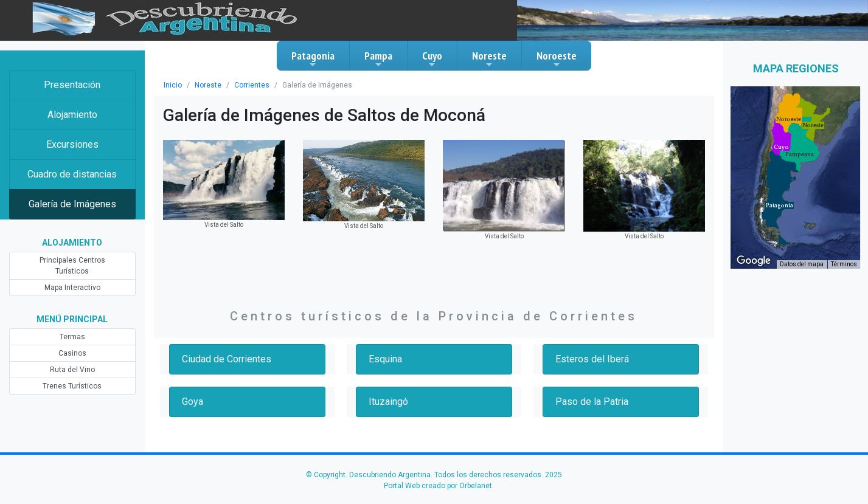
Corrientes (252, 85)
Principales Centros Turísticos (72, 266)
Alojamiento (72, 115)
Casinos (72, 353)
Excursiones (72, 144)
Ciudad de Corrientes (227, 359)
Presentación (72, 85)
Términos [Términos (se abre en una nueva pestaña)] (844, 264)
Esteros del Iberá (592, 359)
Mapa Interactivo (72, 288)
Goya (193, 402)
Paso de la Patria (592, 402)
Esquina (385, 359)
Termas (72, 337)
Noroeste (557, 59)
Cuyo (432, 59)
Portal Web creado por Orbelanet (438, 486)
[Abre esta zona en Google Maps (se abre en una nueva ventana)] (754, 261)
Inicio (173, 85)
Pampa (378, 59)
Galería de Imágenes (72, 204)
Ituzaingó (388, 402)
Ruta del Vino (72, 370)
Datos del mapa (802, 264)
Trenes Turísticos (72, 386)
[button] (779, 205)
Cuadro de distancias (72, 174)
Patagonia (313, 59)
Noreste (489, 59)
